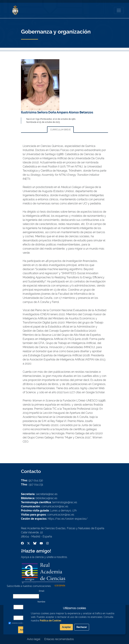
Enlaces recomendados (59, 639)
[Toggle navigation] (119, 10)
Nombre (41, 602)
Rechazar (82, 627)
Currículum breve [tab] (60, 130)
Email (42, 591)
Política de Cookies (51, 621)
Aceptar (66, 627)
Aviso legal (34, 639)
